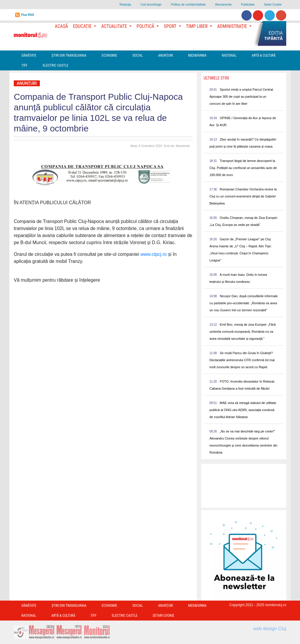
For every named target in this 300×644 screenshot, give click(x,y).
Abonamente (223, 5)
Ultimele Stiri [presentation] (216, 78)
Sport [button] (171, 26)
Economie (109, 55)
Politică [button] (146, 26)
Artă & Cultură (264, 55)
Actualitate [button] (115, 26)
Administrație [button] (233, 26)
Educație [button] (83, 26)
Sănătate (29, 55)
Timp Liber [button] (197, 26)
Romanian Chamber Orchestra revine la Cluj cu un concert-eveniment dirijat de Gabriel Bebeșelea (243, 196)
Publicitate (248, 5)
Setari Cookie (273, 5)
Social (138, 55)
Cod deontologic (151, 5)
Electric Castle (56, 65)
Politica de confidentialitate (188, 5)
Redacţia (125, 5)
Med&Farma (197, 55)
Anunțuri (166, 55)
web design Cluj (270, 629)
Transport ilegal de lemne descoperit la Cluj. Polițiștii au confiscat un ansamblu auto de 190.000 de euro (243, 168)
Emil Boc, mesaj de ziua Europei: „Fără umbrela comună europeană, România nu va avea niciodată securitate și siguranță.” (243, 332)
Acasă (61, 26)
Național (229, 55)
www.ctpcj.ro (154, 254)
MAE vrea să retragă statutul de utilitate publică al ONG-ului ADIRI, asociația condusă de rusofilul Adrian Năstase (243, 410)
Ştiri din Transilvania (69, 55)
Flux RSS (28, 15)
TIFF (24, 65)
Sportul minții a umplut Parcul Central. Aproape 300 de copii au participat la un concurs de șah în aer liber (242, 97)
